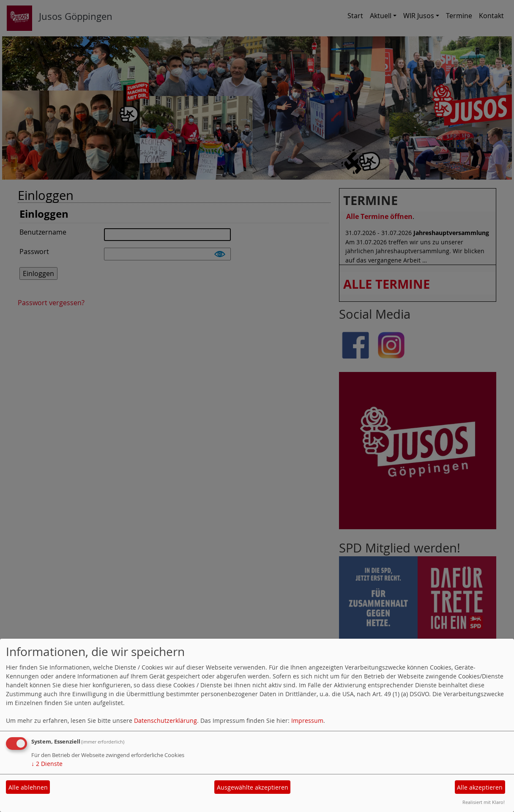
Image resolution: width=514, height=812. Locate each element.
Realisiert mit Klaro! (484, 802)
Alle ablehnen (28, 787)
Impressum (307, 720)
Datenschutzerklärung (165, 720)
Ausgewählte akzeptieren (253, 787)
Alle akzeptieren (480, 787)
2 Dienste (47, 764)
